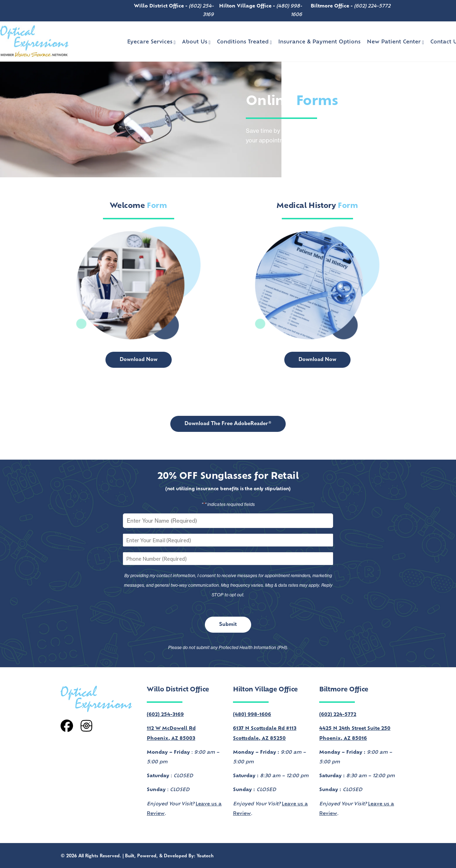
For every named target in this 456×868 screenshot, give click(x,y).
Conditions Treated (244, 42)
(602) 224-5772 (372, 6)
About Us (196, 42)
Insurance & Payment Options (319, 42)
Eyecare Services (151, 42)
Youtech (205, 856)
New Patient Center (395, 42)
